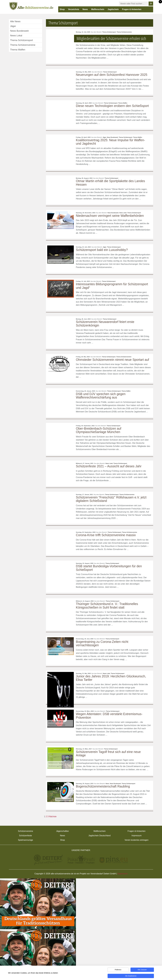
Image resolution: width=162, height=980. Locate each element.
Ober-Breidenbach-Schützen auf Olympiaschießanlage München (99, 430)
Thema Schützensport (109, 32)
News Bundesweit (112, 137)
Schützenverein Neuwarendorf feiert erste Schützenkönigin (105, 324)
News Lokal (123, 213)
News (85, 9)
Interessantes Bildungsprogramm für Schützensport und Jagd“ (112, 286)
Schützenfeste (26, 836)
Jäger (104, 137)
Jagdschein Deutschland (99, 836)
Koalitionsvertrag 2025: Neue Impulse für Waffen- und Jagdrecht (110, 142)
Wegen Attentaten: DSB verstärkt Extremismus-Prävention (109, 716)
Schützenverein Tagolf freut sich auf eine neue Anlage (108, 754)
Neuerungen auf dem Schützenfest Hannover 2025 (112, 75)
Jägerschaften (62, 831)
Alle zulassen (142, 970)
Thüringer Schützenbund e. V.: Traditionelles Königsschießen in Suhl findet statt (107, 606)
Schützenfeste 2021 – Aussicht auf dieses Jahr (109, 466)
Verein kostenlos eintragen (136, 840)
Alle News (15, 21)
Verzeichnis (74, 9)
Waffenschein (98, 9)
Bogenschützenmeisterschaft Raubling (103, 786)
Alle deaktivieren (131, 976)
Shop (62, 9)
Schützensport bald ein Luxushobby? (102, 250)
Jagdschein (113, 9)
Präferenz (118, 970)
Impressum (136, 836)
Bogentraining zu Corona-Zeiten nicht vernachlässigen (102, 643)
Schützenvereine (26, 831)
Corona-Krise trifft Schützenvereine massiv (106, 535)
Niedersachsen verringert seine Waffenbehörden (110, 216)
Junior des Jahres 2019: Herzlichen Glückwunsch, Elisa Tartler (111, 678)
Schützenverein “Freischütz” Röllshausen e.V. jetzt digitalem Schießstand (111, 499)
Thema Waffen (123, 103)
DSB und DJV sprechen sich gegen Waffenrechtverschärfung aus (101, 396)
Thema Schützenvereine (124, 32)
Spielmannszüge (25, 840)
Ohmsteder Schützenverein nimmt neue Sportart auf (113, 360)
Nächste (53, 816)
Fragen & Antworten (132, 9)
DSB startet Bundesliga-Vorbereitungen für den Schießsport (109, 568)
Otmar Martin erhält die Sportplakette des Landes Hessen (110, 183)
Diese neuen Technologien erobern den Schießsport (112, 106)
